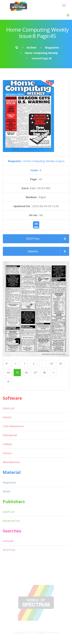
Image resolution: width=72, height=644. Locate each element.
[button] (68, 15)
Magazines (52, 48)
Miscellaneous (11, 462)
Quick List (9, 408)
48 (44, 372)
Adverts (33, 251)
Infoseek (8, 541)
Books (7, 491)
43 (60, 363)
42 (51, 363)
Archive (31, 48)
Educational (10, 435)
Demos (7, 453)
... (43, 363)
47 (35, 372)
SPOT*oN (9, 550)
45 (17, 372)
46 (26, 372)
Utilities (7, 444)
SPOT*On (33, 239)
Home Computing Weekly (41, 53)
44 (8, 372)
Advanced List (11, 521)
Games (7, 417)
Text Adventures (13, 426)
